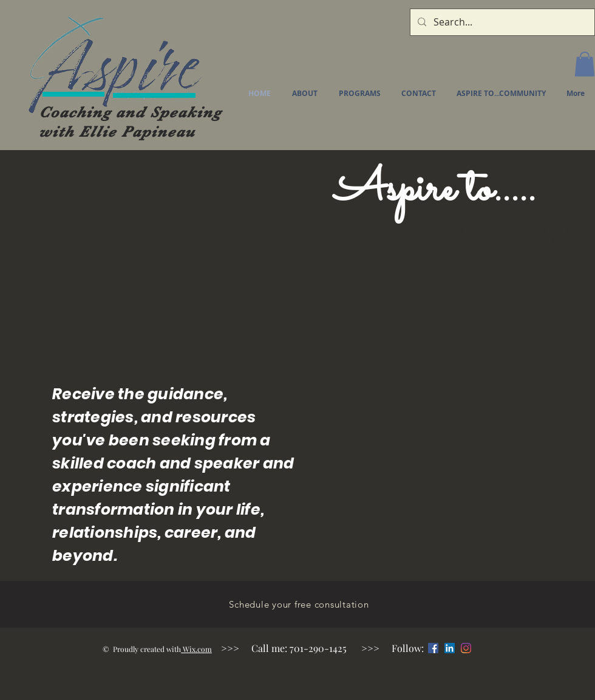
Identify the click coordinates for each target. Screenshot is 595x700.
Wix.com (196, 649)
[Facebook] (433, 648)
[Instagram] (466, 648)
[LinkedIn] (450, 648)
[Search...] (501, 22)
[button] (585, 64)
